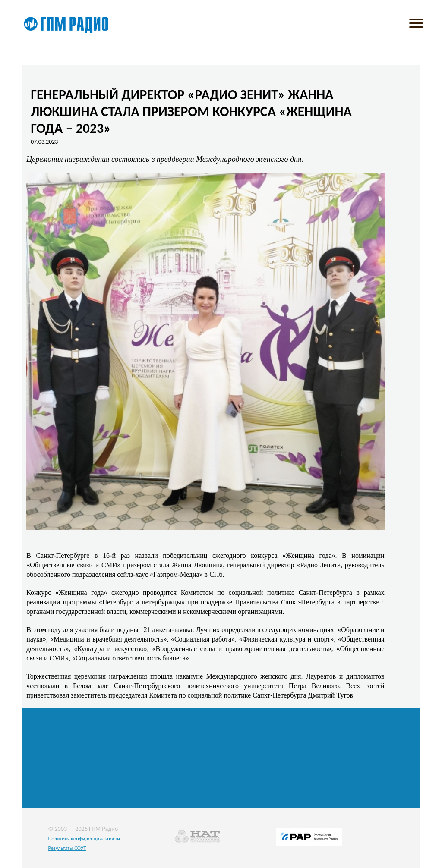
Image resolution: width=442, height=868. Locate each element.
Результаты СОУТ (67, 848)
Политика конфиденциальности (84, 838)
